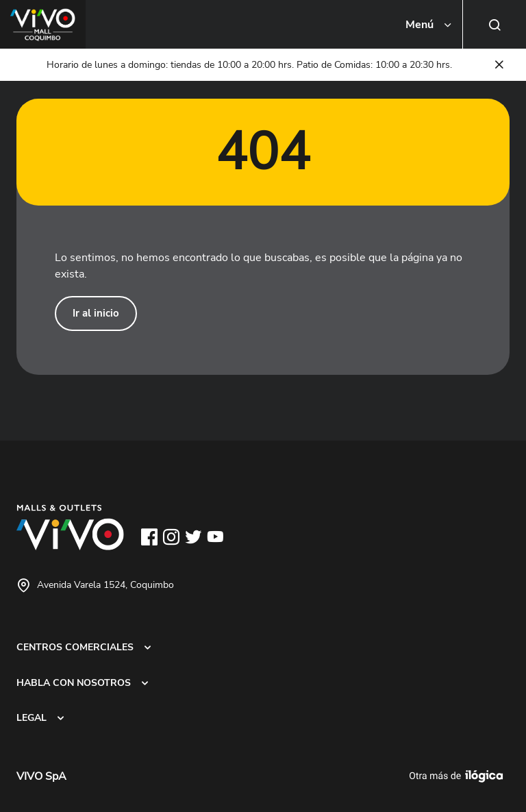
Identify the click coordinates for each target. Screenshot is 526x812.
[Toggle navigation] (429, 25)
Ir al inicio (96, 313)
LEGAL (32, 717)
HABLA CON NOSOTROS (74, 682)
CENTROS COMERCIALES (75, 647)
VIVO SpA (41, 776)
